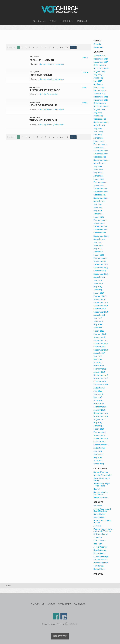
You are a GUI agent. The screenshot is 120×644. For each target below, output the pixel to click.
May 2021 (98, 211)
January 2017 (99, 372)
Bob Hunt (98, 544)
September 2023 (101, 122)
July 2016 (98, 391)
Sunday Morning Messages (52, 64)
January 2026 (100, 56)
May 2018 (98, 325)
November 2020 (101, 230)
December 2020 (101, 226)
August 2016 (99, 388)
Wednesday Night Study (102, 479)
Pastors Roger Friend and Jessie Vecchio (103, 530)
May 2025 (98, 81)
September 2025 (101, 68)
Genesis (97, 44)
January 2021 (99, 223)
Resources (66, 21)
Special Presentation (49, 94)
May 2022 (98, 173)
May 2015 (98, 423)
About (53, 21)
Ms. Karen (98, 506)
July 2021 (98, 204)
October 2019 (100, 271)
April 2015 (98, 426)
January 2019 (99, 299)
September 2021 (101, 198)
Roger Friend (99, 569)
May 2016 (98, 397)
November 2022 (101, 154)
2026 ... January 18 (42, 60)
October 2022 (100, 157)
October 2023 (100, 119)
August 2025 (99, 72)
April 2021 (98, 214)
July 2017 (98, 356)
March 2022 (99, 179)
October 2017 (100, 347)
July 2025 (98, 75)
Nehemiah (98, 47)
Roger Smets (99, 553)
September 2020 (101, 236)
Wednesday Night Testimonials (102, 485)
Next (73, 47)
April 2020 (98, 252)
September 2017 (101, 350)
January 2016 (100, 410)
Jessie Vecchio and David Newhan (102, 510)
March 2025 (99, 87)
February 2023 (100, 144)
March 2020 (99, 255)
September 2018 (101, 312)
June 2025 (98, 78)
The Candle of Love (43, 120)
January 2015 (99, 435)
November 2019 (101, 268)
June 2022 (98, 170)
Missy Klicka (99, 517)
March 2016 (99, 404)
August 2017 (99, 353)
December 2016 (101, 375)
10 (54, 47)
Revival (97, 489)
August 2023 (99, 125)
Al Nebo (97, 526)
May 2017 (98, 359)
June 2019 (98, 283)
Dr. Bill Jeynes (100, 541)
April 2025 (98, 84)
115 (61, 47)
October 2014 (100, 442)
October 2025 (100, 65)
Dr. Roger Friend (101, 534)
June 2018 (98, 321)
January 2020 (100, 261)
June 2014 (98, 454)
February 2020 (100, 258)
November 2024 (101, 100)
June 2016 (98, 394)
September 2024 (101, 106)
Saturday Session (101, 497)
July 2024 (98, 113)
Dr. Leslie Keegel (101, 556)
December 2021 (101, 189)
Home (8, 586)
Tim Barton (99, 566)
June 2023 (98, 132)
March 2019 (99, 293)
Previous (11, 47)
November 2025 (101, 62)
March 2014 (99, 464)
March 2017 (99, 366)
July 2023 (98, 128)
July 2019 (98, 280)
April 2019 (98, 290)
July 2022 (98, 166)
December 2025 (101, 59)
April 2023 (98, 138)
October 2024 (100, 103)
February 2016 (100, 407)
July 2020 (98, 242)
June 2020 (98, 245)
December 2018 (101, 302)
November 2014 (101, 438)
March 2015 (99, 429)
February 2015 (100, 432)
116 (67, 47)
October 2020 (100, 233)
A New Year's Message (45, 90)
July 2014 (98, 451)
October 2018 (100, 309)
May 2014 (98, 457)
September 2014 (101, 445)
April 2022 (98, 176)
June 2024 (98, 116)
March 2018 (99, 331)
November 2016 (101, 378)
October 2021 (100, 195)
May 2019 (98, 287)
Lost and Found (41, 75)
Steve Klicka (99, 514)
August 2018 (99, 315)
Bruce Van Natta (101, 563)
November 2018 (101, 306)
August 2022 (99, 163)
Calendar (82, 21)
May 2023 (98, 135)
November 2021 (101, 192)
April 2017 (98, 363)
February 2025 (100, 91)
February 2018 (100, 334)
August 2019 (99, 277)
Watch (85, 57)
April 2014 (98, 461)
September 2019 (101, 274)
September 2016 (101, 385)
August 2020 (99, 239)
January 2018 (100, 337)
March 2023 (99, 141)
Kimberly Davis (100, 560)
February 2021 (100, 220)
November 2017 (101, 344)
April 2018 (98, 328)
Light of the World (43, 105)
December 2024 (101, 97)
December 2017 (101, 340)
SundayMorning (101, 472)
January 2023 (100, 147)
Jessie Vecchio (100, 547)
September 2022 (101, 160)
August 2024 (99, 109)
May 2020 (98, 249)
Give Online (39, 21)
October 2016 (100, 382)
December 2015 (101, 413)
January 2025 (100, 94)
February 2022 (100, 182)
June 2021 (98, 207)
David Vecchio (100, 550)
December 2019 (101, 264)
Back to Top (60, 636)
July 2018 (98, 318)
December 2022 (101, 151)
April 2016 (98, 400)
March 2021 (99, 217)
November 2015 (101, 416)
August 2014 (99, 448)
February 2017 (100, 369)
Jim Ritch (98, 537)
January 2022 (100, 185)
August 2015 (99, 419)
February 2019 (100, 296)
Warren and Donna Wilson (102, 522)
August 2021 (99, 201)
